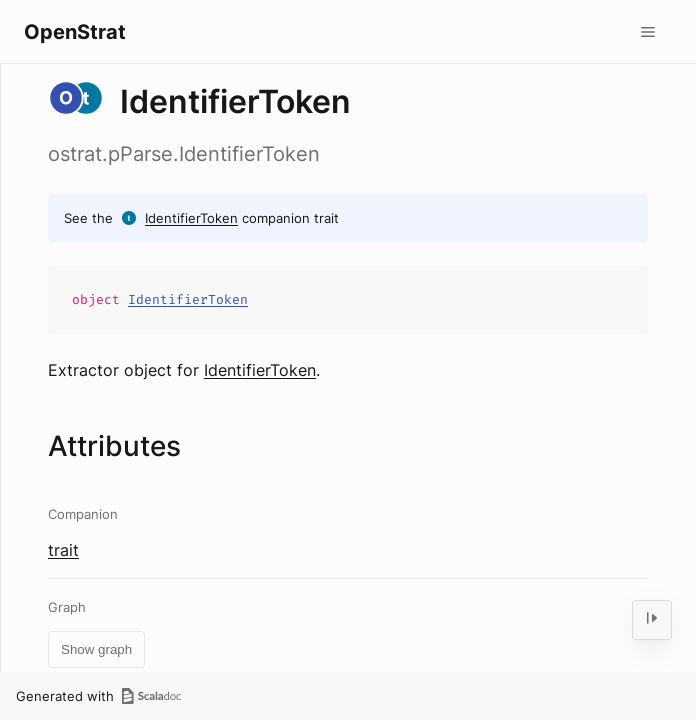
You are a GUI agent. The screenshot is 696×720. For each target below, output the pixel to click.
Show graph (96, 649)
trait (63, 550)
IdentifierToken (191, 218)
